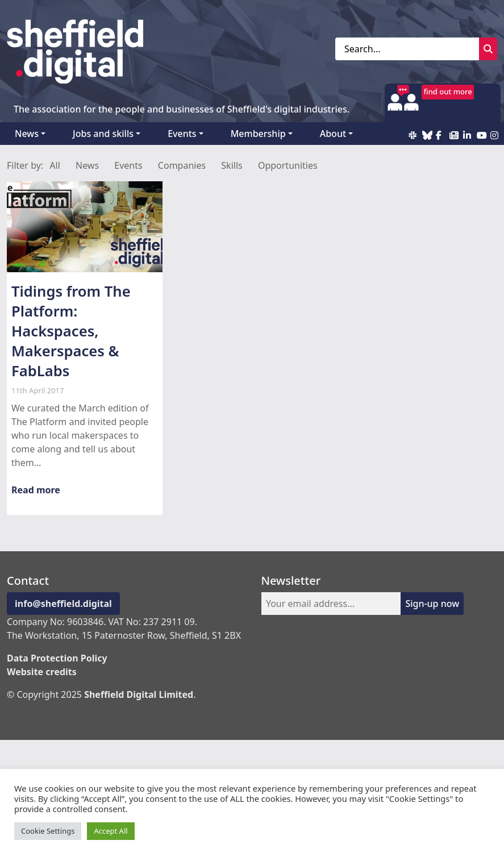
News (27, 134)
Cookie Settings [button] (48, 831)
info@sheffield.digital (63, 604)
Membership (258, 134)
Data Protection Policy (57, 658)
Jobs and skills (103, 134)
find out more (448, 91)
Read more (36, 490)
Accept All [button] (111, 831)
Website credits (42, 672)
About (333, 134)
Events (182, 134)
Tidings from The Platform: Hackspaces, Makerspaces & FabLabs (71, 331)
